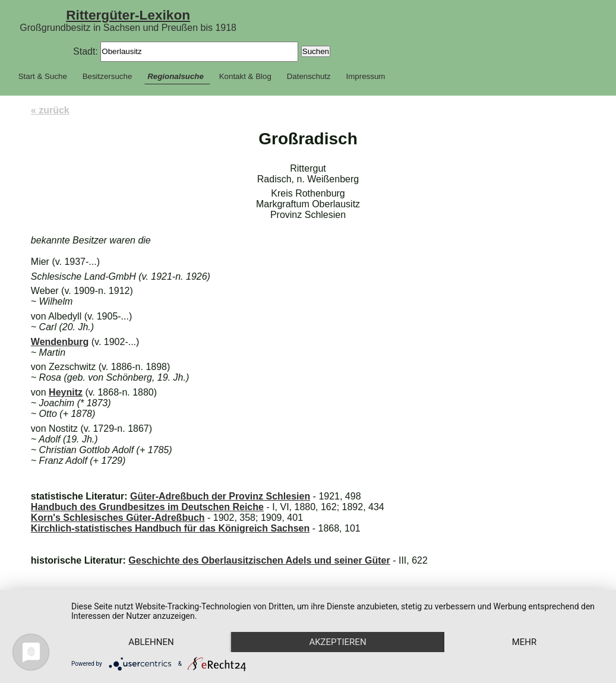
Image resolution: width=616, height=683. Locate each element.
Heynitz (66, 392)
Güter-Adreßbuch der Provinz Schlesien (220, 496)
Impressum (366, 76)
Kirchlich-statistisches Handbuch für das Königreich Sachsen (170, 528)
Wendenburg (60, 342)
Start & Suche (43, 76)
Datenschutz (309, 76)
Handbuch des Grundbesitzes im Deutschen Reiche (147, 507)
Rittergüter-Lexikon (128, 15)
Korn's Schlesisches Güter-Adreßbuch (118, 518)
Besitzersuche (108, 76)
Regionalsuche (176, 76)
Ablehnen (151, 642)
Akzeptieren (337, 642)
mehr (525, 642)
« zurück (50, 110)
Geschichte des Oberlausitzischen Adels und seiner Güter (259, 560)
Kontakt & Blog (245, 76)
